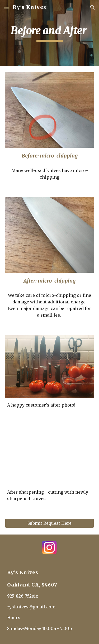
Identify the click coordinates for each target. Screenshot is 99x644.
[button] (6, 7)
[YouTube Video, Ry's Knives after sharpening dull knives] (50, 455)
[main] (50, 33)
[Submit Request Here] (50, 523)
